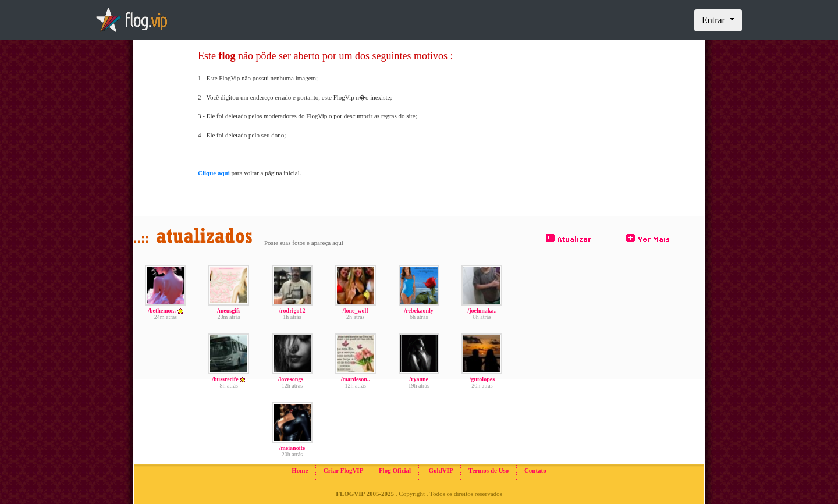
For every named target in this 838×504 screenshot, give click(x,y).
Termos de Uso (489, 470)
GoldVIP (441, 470)
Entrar (715, 20)
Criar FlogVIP (344, 470)
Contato (535, 470)
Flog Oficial (395, 470)
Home (300, 470)
